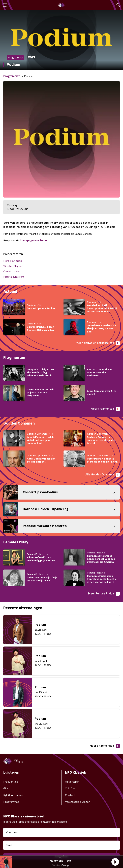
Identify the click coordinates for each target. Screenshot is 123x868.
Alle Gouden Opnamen (102, 475)
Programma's (11, 802)
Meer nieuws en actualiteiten (98, 343)
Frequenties (11, 782)
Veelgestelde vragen (78, 802)
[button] (115, 862)
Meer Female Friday (104, 594)
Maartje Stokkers (14, 277)
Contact (70, 795)
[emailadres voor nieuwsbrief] (61, 845)
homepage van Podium (35, 241)
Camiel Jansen (12, 272)
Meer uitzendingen (105, 746)
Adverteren (72, 782)
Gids (6, 788)
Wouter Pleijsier (13, 266)
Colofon (70, 788)
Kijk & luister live (13, 795)
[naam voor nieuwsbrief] (61, 833)
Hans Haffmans (13, 261)
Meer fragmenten (105, 409)
